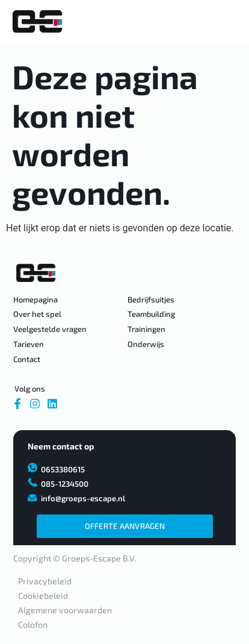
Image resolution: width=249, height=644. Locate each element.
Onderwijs (146, 344)
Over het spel (37, 314)
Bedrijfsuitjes (151, 299)
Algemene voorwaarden (65, 610)
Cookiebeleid (43, 596)
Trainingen (146, 329)
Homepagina (35, 299)
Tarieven (29, 344)
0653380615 (63, 469)
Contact (27, 359)
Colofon (33, 624)
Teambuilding (151, 314)
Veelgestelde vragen (50, 329)
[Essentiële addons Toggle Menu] (229, 22)
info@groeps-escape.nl (83, 498)
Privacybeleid (45, 581)
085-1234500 (65, 484)
